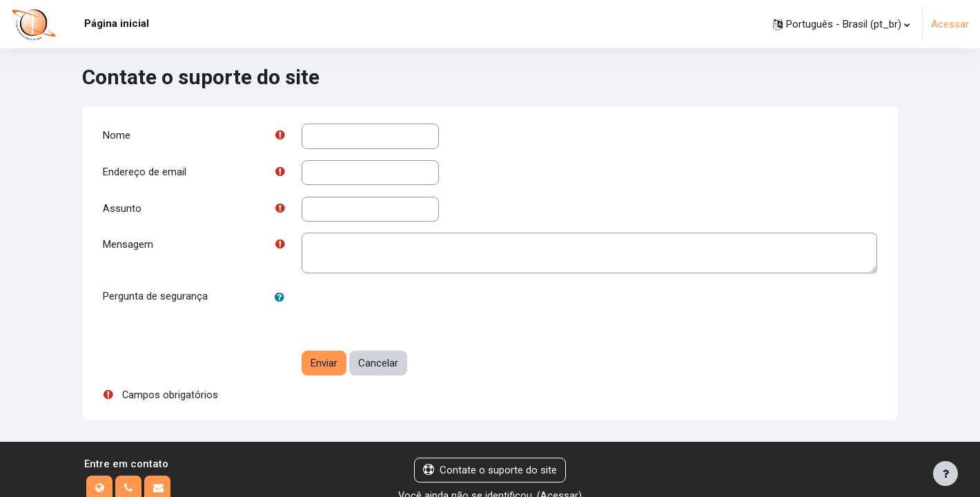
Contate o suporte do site (490, 472)
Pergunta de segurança (155, 299)
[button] (841, 24)
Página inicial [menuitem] (117, 23)
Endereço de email (145, 173)
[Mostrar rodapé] (945, 474)
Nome (117, 136)
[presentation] (406, 313)
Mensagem (128, 247)
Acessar (950, 24)
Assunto (122, 210)
